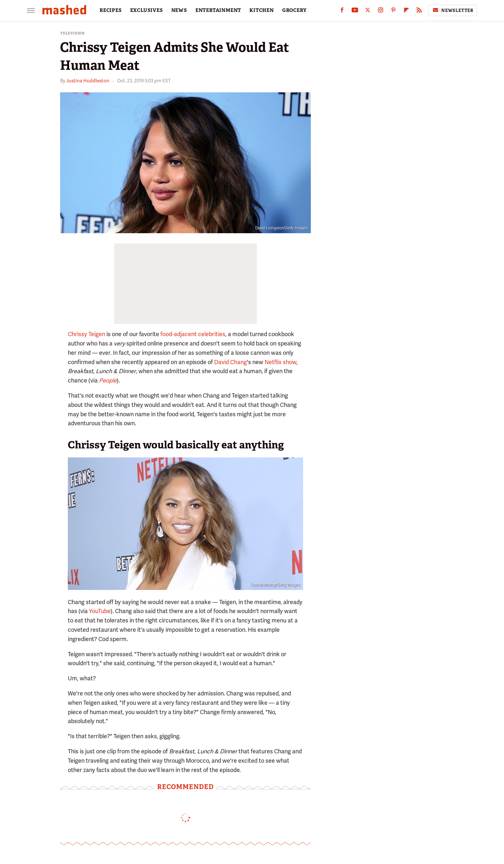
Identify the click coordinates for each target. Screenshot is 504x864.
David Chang (230, 362)
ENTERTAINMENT (218, 10)
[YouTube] (355, 11)
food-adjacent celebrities (193, 334)
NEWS (179, 10)
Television (72, 33)
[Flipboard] (406, 11)
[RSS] (419, 11)
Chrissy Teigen (86, 334)
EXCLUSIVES (147, 10)
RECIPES (111, 10)
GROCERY (294, 10)
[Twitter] (368, 11)
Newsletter (453, 10)
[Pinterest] (393, 11)
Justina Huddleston (88, 81)
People (108, 380)
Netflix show (280, 362)
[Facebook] (342, 11)
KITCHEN (262, 10)
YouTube (100, 611)
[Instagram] (381, 11)
